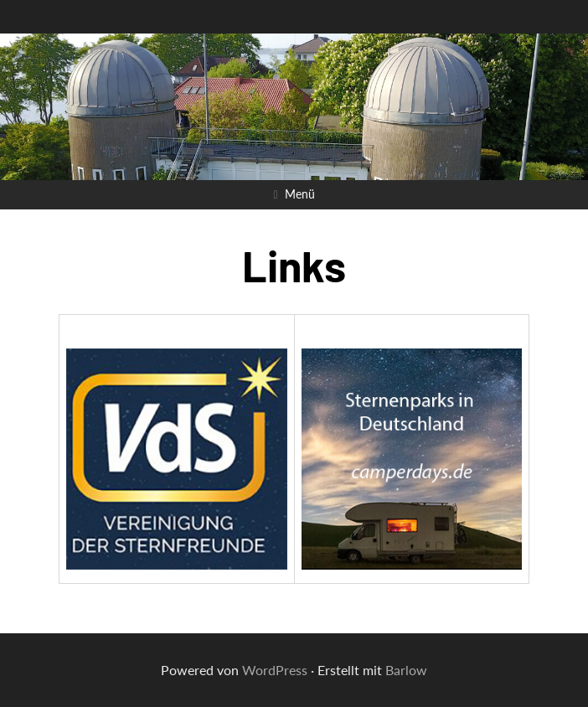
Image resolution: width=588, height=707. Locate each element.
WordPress (275, 670)
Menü (300, 194)
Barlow (406, 670)
